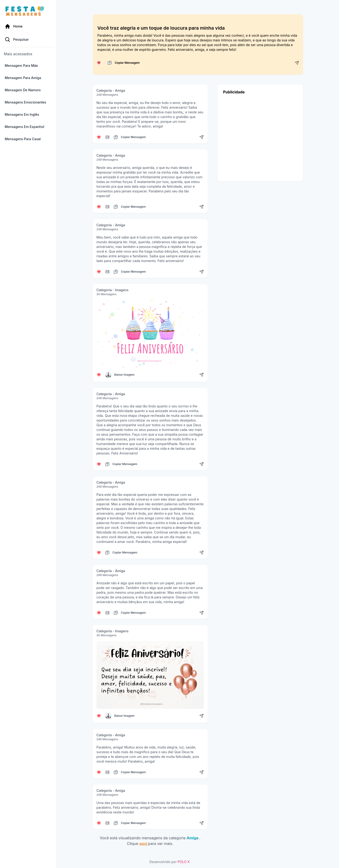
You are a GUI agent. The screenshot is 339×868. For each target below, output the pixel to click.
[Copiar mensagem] (110, 63)
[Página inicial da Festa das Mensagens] (26, 11)
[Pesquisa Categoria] (28, 40)
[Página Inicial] (28, 26)
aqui (144, 844)
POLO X (184, 862)
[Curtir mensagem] (99, 63)
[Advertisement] (260, 137)
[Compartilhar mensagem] (297, 63)
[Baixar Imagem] (108, 375)
